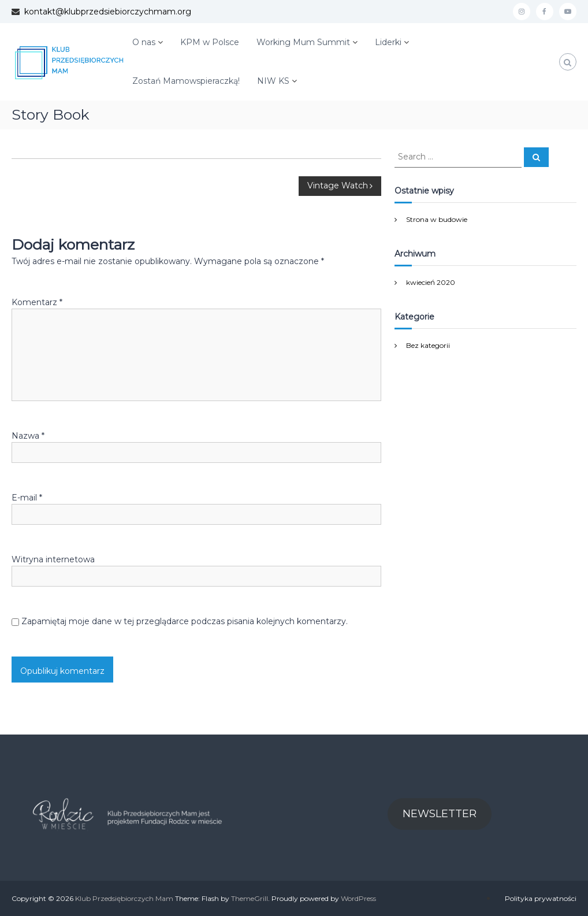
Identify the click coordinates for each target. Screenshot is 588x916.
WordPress (358, 898)
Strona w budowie (437, 219)
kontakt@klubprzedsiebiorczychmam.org (105, 12)
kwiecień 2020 (431, 282)
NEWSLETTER (440, 814)
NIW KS (273, 81)
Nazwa (28, 436)
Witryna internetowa (53, 559)
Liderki (388, 42)
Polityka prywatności (541, 898)
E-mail (27, 498)
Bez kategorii (428, 345)
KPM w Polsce (210, 42)
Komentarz (37, 302)
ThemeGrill (250, 898)
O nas (144, 42)
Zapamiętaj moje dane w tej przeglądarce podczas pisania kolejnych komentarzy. (185, 621)
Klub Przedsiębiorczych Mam (124, 898)
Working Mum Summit (303, 42)
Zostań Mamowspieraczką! (186, 81)
